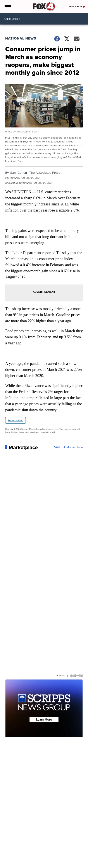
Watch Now (77, 7)
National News (21, 38)
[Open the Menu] (7, 7)
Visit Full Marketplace (68, 447)
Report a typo (16, 420)
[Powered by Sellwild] (76, 676)
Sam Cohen (19, 173)
